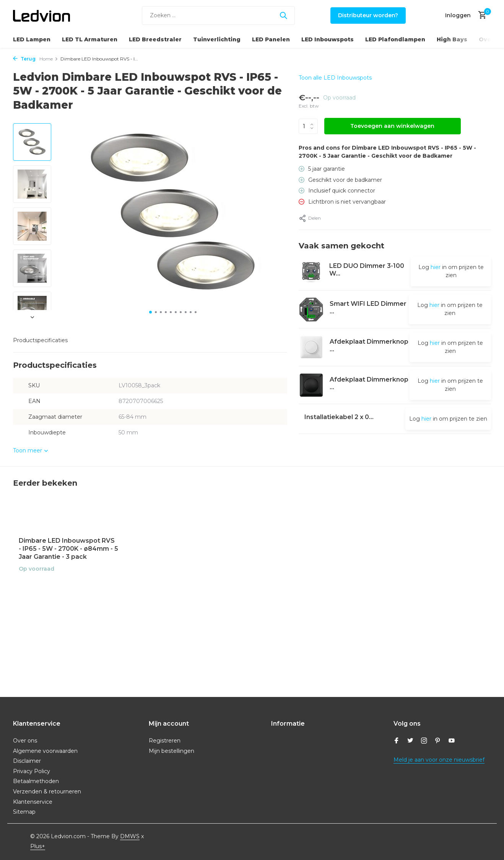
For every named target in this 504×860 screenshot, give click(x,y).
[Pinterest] (438, 741)
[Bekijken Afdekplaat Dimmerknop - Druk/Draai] (311, 347)
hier (436, 267)
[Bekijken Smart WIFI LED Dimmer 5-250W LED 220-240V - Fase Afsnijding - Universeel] (311, 309)
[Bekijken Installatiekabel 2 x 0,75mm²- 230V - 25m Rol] (299, 419)
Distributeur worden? (368, 15)
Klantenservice (33, 802)
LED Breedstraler (155, 39)
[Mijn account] (458, 15)
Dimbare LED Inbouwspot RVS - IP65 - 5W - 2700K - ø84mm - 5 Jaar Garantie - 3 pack (68, 549)
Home (49, 59)
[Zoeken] (218, 16)
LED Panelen (271, 39)
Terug (24, 59)
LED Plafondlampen (395, 39)
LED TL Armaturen (90, 39)
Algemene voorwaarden (45, 751)
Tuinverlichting (217, 39)
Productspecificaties (40, 340)
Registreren (165, 741)
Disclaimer (27, 761)
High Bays (452, 39)
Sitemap (24, 812)
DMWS (130, 836)
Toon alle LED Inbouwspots (335, 78)
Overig (489, 39)
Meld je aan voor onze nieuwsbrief (439, 760)
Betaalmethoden (36, 781)
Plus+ (38, 846)
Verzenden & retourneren (47, 791)
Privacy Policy (32, 771)
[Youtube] (452, 741)
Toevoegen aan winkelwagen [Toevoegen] (392, 126)
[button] (150, 312)
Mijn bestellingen (172, 751)
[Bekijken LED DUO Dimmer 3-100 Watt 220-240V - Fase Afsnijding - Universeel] (311, 272)
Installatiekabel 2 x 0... (339, 417)
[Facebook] (397, 741)
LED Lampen (32, 39)
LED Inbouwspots (328, 39)
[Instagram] (424, 741)
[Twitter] (410, 741)
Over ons (25, 741)
